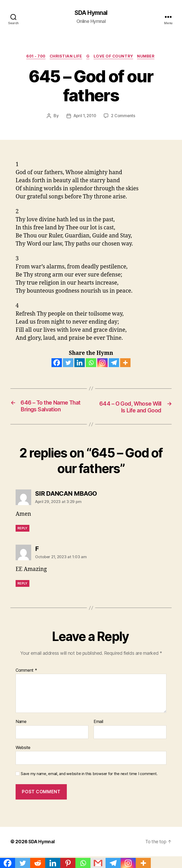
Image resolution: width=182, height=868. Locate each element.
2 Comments (124, 117)
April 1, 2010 (85, 117)
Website (23, 749)
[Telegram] (114, 364)
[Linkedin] (80, 364)
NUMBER (150, 57)
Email (98, 723)
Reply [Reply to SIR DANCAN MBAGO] (22, 530)
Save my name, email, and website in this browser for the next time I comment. (89, 775)
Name (21, 723)
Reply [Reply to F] (22, 585)
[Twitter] (68, 364)
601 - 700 (34, 57)
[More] (125, 364)
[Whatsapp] (91, 364)
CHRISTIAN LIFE (65, 57)
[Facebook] (57, 364)
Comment (26, 672)
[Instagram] (102, 364)
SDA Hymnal (91, 13)
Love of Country (115, 57)
